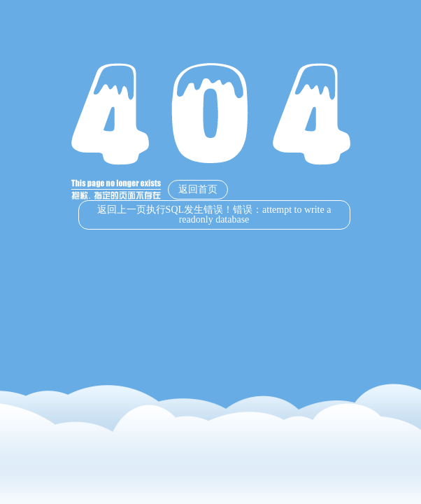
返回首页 (198, 189)
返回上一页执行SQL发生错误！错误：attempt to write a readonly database (214, 215)
